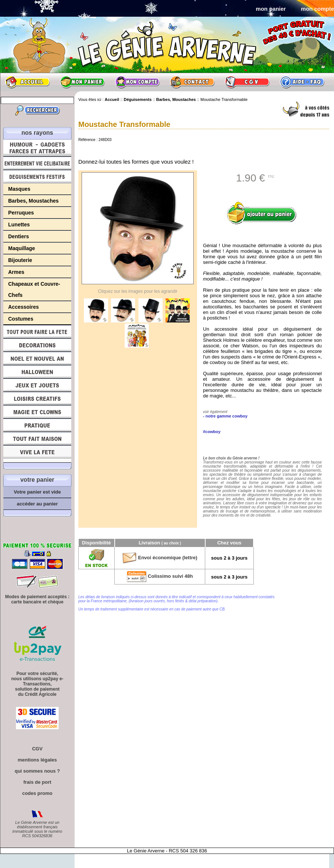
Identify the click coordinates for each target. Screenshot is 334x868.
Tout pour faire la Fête (37, 332)
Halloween (37, 372)
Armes (16, 272)
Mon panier (82, 82)
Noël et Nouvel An (37, 358)
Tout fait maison (37, 439)
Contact (192, 82)
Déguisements (37, 177)
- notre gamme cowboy (225, 416)
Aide (302, 82)
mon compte (317, 9)
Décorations (37, 345)
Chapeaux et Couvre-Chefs (34, 289)
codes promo (37, 793)
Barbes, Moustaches (33, 201)
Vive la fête (37, 454)
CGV (247, 82)
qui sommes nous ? (37, 771)
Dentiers (19, 236)
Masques (19, 189)
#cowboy (212, 432)
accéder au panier (37, 504)
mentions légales (37, 760)
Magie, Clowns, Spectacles (37, 412)
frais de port (37, 782)
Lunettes (19, 225)
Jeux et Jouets (37, 385)
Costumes (21, 319)
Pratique (37, 425)
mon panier (271, 9)
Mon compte (137, 82)
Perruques (21, 213)
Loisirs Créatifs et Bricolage (37, 399)
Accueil (27, 82)
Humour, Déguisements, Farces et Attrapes (37, 148)
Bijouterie (20, 260)
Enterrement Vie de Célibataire (37, 163)
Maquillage (22, 248)
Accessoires (24, 307)
